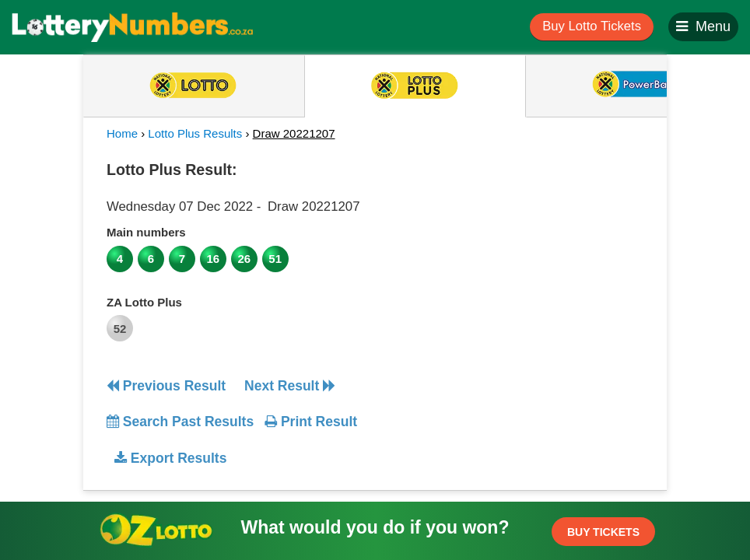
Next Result (290, 386)
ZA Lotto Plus (144, 302)
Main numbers (146, 232)
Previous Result (166, 386)
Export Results (170, 458)
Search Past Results (180, 422)
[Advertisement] (517, 252)
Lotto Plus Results (195, 133)
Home (122, 133)
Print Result (311, 422)
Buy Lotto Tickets (592, 26)
